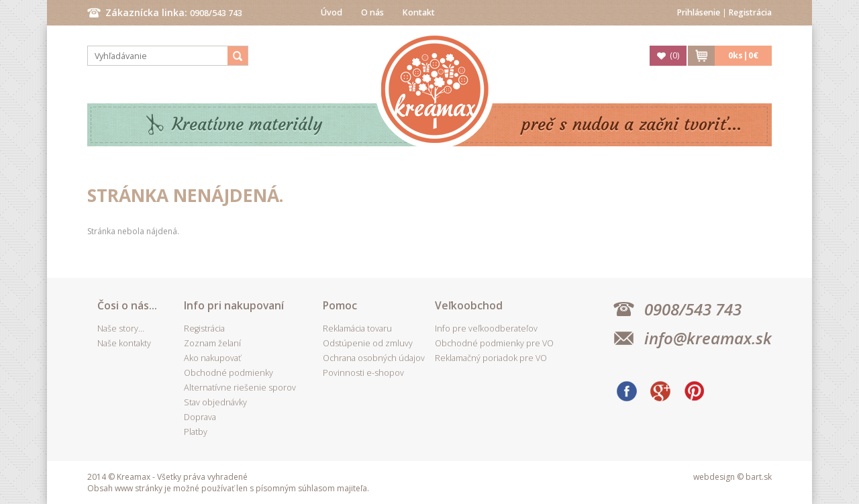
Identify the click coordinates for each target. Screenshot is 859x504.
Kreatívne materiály (247, 124)
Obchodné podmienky (229, 373)
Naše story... (121, 329)
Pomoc (340, 305)
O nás (372, 12)
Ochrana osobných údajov (374, 358)
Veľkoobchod (469, 305)
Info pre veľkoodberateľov (486, 329)
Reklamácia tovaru (357, 329)
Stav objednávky (215, 402)
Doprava (200, 417)
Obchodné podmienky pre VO (494, 343)
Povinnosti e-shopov (363, 373)
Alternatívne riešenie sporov (240, 388)
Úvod (332, 12)
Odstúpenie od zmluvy (368, 343)
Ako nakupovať (212, 358)
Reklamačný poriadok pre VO (491, 358)
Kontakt (419, 12)
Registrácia (750, 12)
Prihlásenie (699, 12)
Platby (196, 432)
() (674, 55)
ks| (743, 55)
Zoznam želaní (212, 343)
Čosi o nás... (127, 305)
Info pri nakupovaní (234, 305)
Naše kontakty (124, 343)
